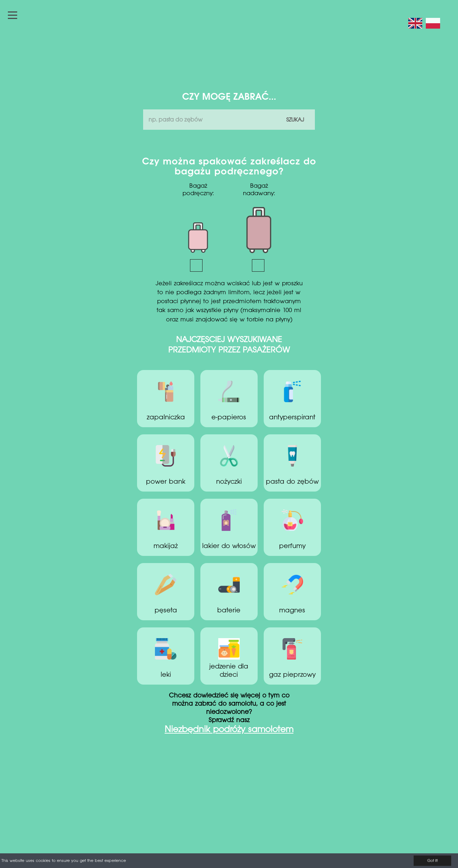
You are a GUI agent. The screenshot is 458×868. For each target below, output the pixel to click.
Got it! (433, 861)
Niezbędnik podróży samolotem (229, 730)
